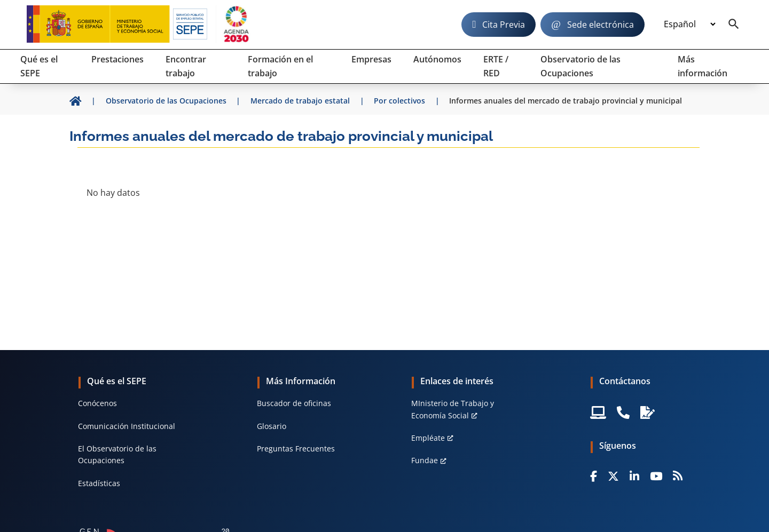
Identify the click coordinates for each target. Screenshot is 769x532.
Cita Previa (504, 25)
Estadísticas (99, 483)
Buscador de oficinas (294, 403)
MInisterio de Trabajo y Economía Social (453, 409)
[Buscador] (734, 25)
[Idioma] (689, 25)
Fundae (425, 460)
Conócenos (97, 403)
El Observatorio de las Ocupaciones (117, 454)
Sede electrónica (601, 25)
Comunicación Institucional (127, 426)
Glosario (272, 426)
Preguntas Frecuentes (296, 448)
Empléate (428, 438)
